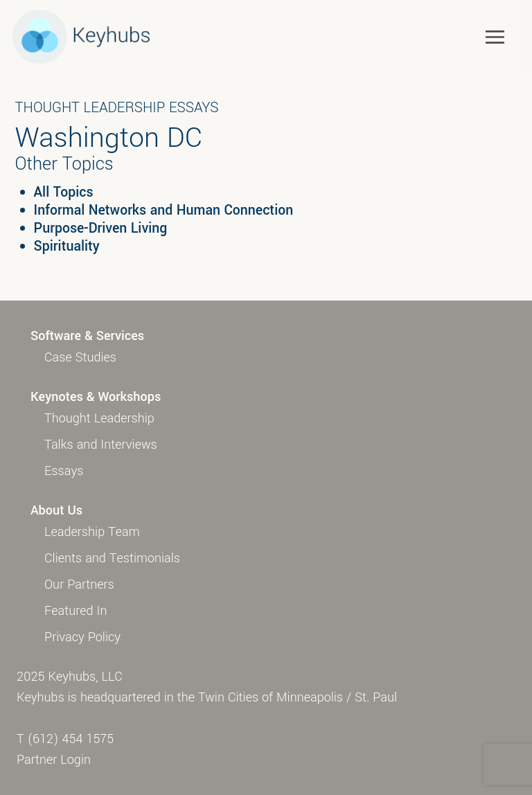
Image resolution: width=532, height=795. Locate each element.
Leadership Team (92, 532)
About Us (56, 510)
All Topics (64, 193)
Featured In (76, 611)
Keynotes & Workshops (96, 397)
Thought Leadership (99, 418)
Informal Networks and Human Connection (164, 211)
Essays (64, 471)
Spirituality (67, 247)
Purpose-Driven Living (101, 229)
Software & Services (87, 336)
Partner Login (54, 760)
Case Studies (80, 357)
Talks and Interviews (101, 445)
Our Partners (79, 584)
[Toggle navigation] (495, 36)
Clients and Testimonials (112, 558)
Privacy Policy (82, 637)
